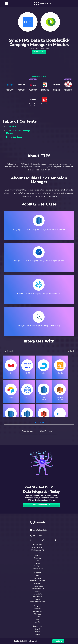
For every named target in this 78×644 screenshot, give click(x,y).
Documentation (38, 586)
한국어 (38, 634)
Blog (38, 576)
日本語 (38, 632)
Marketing (38, 558)
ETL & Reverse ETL (38, 550)
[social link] (19, 540)
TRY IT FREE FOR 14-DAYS (41, 505)
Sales (38, 561)
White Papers (38, 611)
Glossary (38, 599)
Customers (38, 609)
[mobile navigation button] (6, 3)
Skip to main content (39, 77)
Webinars (38, 614)
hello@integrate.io (38, 530)
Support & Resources (38, 581)
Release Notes (38, 569)
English (38, 629)
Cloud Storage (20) (29, 431)
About (38, 617)
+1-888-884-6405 (38, 536)
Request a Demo (39, 52)
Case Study (33, 79)
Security (38, 591)
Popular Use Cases (14, 137)
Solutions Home (38, 548)
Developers (38, 566)
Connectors (38, 555)
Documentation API (38, 589)
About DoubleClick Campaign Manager (18, 132)
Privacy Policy (38, 597)
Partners (38, 619)
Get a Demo (58, 641)
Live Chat (38, 578)
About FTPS (11, 127)
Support (38, 563)
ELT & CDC (38, 553)
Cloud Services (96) (48, 431)
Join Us (38, 622)
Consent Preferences (38, 602)
